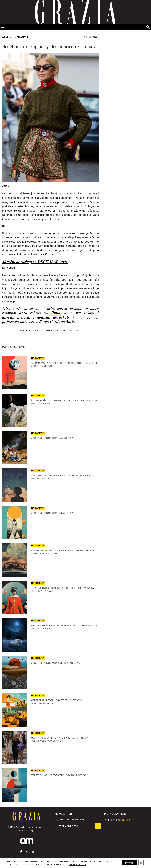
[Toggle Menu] (3, 27)
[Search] (148, 27)
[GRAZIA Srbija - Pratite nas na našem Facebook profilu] (21, 852)
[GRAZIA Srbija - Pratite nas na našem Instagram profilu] (32, 852)
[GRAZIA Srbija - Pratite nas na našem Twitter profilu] (27, 852)
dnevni (8, 317)
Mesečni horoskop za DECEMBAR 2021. (35, 262)
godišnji (44, 317)
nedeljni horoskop (58, 330)
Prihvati (127, 863)
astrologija (37, 330)
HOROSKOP (22, 37)
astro (24, 330)
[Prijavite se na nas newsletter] (98, 826)
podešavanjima (77, 864)
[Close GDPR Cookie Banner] (141, 863)
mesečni (24, 317)
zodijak (75, 330)
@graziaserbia (126, 820)
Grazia (6, 37)
